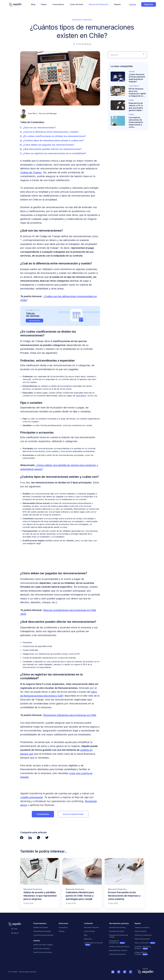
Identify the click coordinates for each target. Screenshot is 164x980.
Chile (14, 929)
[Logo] (15, 4)
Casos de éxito (76, 4)
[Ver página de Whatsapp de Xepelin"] (39, 838)
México (15, 933)
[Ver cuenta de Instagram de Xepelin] (125, 972)
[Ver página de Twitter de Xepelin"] (47, 838)
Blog (33, 4)
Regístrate (149, 4)
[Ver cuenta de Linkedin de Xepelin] (113, 972)
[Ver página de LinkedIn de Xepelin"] (30, 838)
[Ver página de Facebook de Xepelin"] (22, 838)
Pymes (44, 4)
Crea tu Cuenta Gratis (73, 814)
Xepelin (117, 4)
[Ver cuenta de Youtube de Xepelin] (130, 972)
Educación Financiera (99, 4)
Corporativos (58, 4)
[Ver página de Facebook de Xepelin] (119, 972)
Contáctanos (43, 814)
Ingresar (133, 4)
